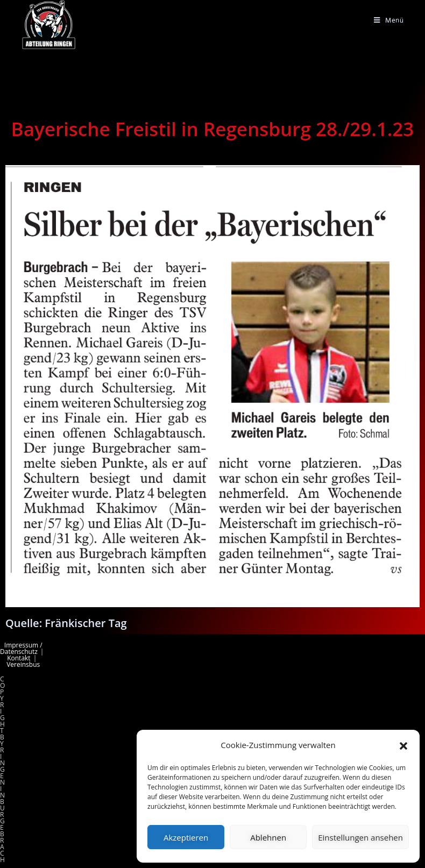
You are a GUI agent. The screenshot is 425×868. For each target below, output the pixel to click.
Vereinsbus (23, 664)
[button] (403, 745)
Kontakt (19, 658)
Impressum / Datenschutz (21, 648)
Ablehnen (268, 837)
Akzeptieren (186, 837)
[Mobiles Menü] (389, 20)
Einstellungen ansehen (360, 837)
